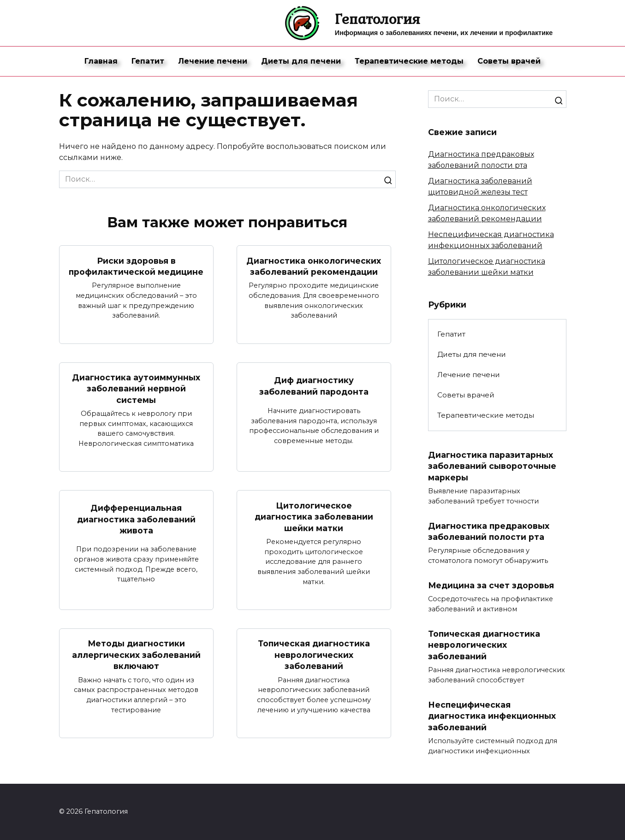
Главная (101, 61)
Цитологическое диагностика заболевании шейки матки (314, 517)
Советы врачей (509, 61)
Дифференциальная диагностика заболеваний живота (136, 519)
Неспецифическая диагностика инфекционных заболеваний (492, 716)
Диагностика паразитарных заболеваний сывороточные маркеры (492, 466)
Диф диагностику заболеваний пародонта (314, 386)
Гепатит (148, 61)
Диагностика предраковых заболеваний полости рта (489, 532)
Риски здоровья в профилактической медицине (136, 266)
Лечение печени (213, 61)
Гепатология (378, 19)
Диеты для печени (301, 61)
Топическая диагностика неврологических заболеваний (314, 655)
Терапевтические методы (409, 61)
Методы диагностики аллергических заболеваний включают (136, 655)
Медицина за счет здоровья (491, 585)
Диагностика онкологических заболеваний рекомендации (314, 266)
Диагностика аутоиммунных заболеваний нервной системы (136, 389)
